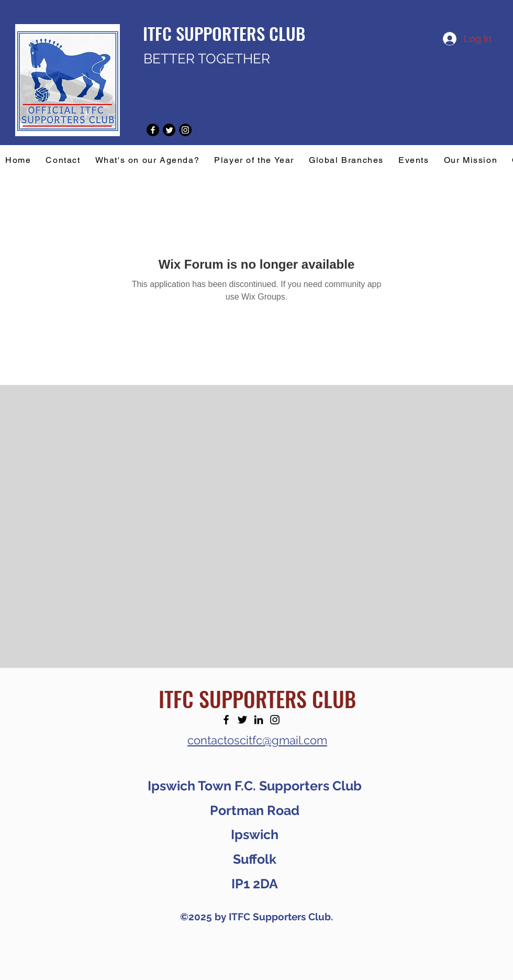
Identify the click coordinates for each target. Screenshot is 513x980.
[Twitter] (242, 720)
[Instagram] (275, 720)
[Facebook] (226, 720)
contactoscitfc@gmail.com (257, 740)
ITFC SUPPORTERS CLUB (257, 699)
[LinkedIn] (259, 720)
